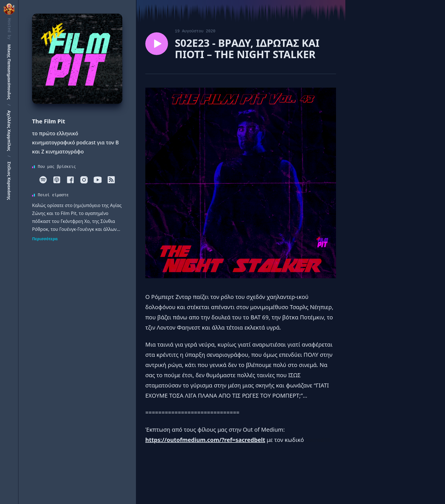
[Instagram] (84, 180)
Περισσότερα (45, 239)
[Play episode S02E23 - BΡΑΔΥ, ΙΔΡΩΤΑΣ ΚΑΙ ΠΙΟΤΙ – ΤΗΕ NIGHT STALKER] (157, 44)
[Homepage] (77, 59)
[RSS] (111, 180)
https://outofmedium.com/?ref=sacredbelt (205, 440)
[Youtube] (98, 180)
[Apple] (57, 180)
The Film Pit (49, 121)
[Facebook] (70, 180)
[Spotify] (43, 180)
